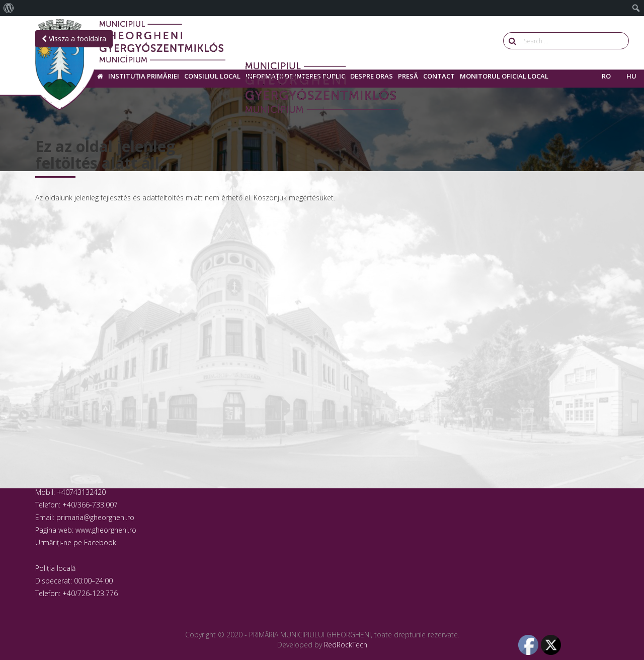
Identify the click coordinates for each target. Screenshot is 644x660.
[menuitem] (9, 8)
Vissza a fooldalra (74, 39)
